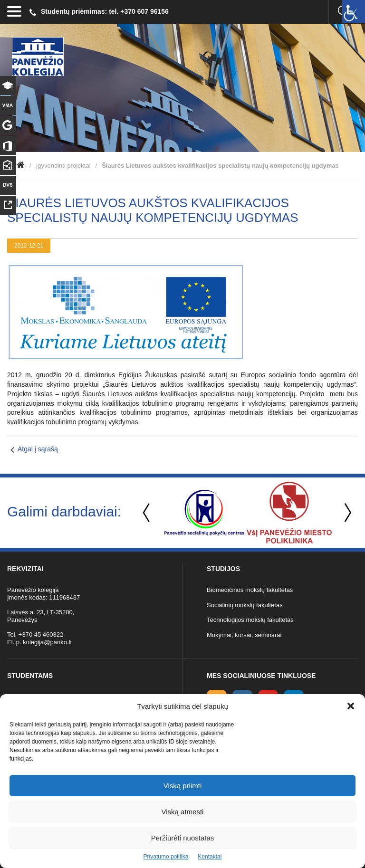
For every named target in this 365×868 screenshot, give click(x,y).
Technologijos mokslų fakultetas (250, 620)
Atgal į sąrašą (38, 449)
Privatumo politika (166, 857)
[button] (351, 706)
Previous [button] (147, 513)
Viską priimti (183, 786)
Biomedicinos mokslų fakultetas (250, 590)
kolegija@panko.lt (47, 642)
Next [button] (346, 513)
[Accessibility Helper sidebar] (354, 11)
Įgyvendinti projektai (63, 166)
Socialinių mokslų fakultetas (245, 605)
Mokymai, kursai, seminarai (244, 635)
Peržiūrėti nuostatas (183, 838)
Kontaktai (210, 857)
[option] (204, 513)
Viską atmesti (183, 812)
